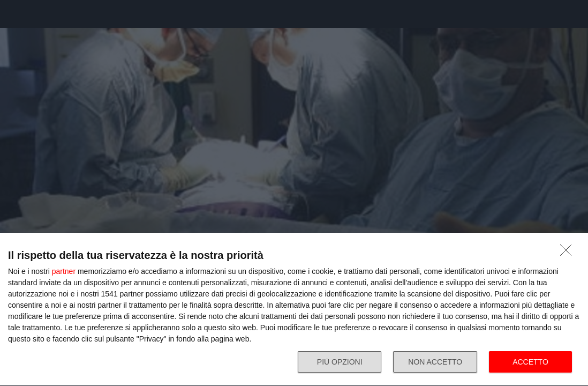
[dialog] (294, 310)
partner (64, 271)
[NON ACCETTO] (569, 253)
